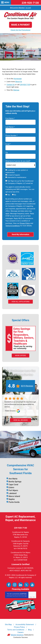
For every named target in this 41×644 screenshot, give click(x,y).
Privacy (31, 597)
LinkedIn (20, 585)
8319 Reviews (27, 386)
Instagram (15, 585)
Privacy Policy (25, 223)
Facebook (9, 585)
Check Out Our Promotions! (20, 30)
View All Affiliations (20, 302)
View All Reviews (20, 420)
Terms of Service (22, 596)
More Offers (20, 356)
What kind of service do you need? (18, 161)
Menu (7, 2)
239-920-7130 (30, 3)
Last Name (10, 127)
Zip (7, 153)
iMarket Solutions (17, 635)
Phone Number (11, 135)
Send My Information (20, 234)
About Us (19, 82)
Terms (34, 597)
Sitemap (16, 90)
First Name (10, 118)
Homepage (18, 79)
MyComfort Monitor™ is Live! (20, 8)
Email (8, 144)
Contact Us (11, 85)
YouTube (32, 585)
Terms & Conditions (13, 226)
